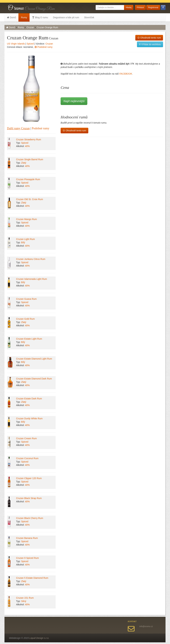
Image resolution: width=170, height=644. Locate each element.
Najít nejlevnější (74, 101)
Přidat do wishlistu (150, 44)
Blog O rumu (40, 17)
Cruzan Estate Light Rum (29, 339)
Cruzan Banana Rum (27, 538)
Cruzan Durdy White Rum (29, 418)
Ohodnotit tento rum (149, 38)
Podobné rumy (44, 47)
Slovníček (89, 17)
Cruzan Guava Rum (26, 299)
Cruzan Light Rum (25, 239)
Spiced (30, 44)
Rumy (24, 17)
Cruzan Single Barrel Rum (30, 159)
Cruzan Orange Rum (47, 27)
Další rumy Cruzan (18, 128)
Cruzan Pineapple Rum (28, 179)
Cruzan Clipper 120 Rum (29, 478)
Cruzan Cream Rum (26, 438)
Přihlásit (140, 7)
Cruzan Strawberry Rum (29, 139)
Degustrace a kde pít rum (66, 17)
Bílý (23, 242)
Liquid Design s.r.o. (39, 638)
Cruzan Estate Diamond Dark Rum (34, 379)
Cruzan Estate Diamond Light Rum (34, 359)
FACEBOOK (126, 74)
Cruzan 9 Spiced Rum (27, 558)
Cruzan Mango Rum (26, 219)
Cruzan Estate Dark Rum (29, 399)
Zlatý (24, 163)
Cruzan (30, 27)
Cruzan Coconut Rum (27, 458)
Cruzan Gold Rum (25, 319)
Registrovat (153, 7)
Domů (11, 17)
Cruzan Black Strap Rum (29, 498)
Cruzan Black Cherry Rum (30, 518)
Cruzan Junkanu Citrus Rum (31, 259)
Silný (24, 601)
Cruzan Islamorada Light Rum (32, 279)
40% (27, 146)
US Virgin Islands (16, 44)
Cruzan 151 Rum (25, 598)
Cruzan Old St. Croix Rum (30, 199)
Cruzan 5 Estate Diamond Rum (32, 578)
